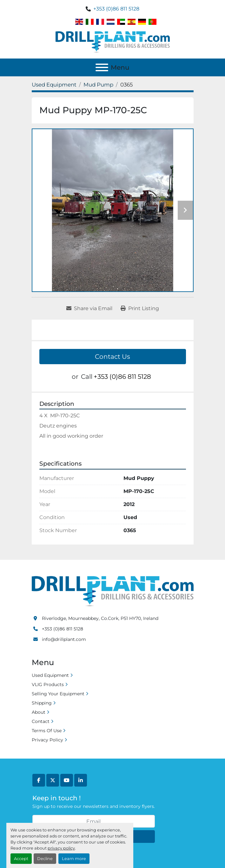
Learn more (74, 859)
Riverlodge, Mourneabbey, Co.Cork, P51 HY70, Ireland (100, 618)
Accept (21, 859)
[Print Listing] (140, 309)
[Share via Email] (89, 309)
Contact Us (112, 357)
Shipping (42, 703)
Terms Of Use (47, 731)
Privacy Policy (47, 740)
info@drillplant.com (64, 639)
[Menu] (102, 67)
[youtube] (67, 780)
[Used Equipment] (54, 85)
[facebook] (39, 780)
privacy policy (61, 848)
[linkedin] (81, 780)
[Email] (94, 821)
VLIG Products (48, 684)
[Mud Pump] (98, 85)
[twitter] (53, 780)
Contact (41, 721)
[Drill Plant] (113, 591)
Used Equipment (50, 675)
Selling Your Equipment (58, 694)
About (39, 712)
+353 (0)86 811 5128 (116, 9)
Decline (45, 859)
